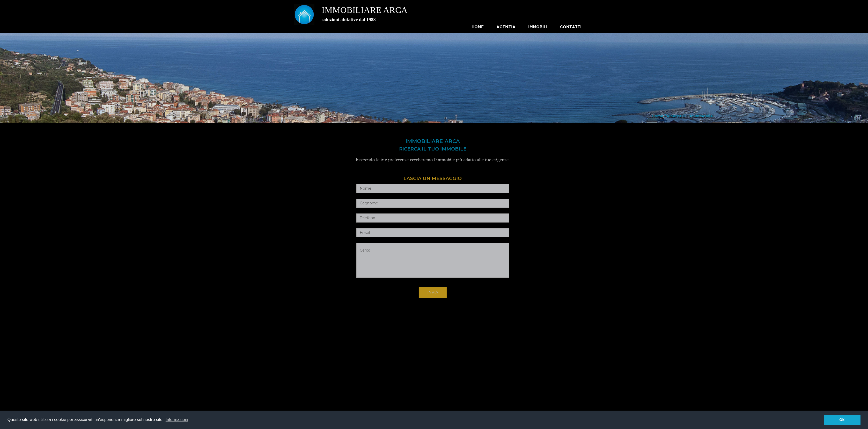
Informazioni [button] (177, 420)
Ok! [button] (842, 420)
